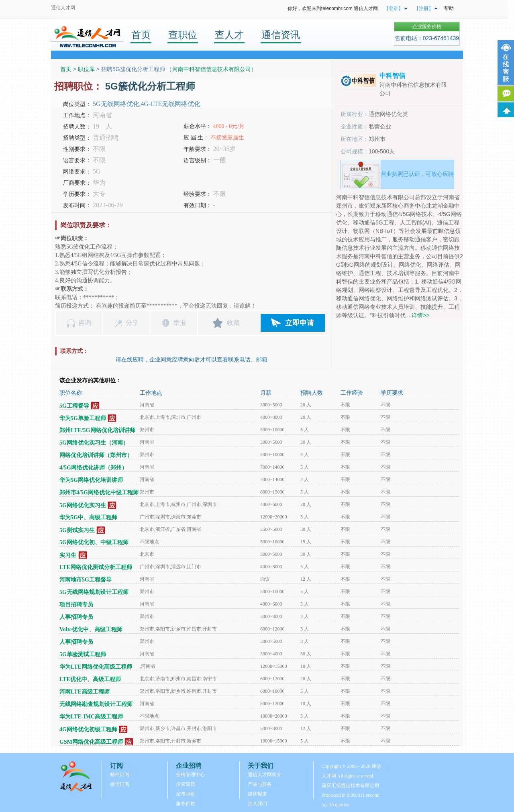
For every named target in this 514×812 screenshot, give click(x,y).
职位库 (86, 69)
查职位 (183, 35)
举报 (179, 323)
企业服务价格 (427, 27)
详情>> (420, 315)
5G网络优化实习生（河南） (94, 443)
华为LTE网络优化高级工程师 (96, 667)
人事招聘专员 (76, 617)
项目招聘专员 (76, 605)
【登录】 (394, 8)
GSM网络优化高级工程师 (91, 742)
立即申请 (300, 323)
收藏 (233, 323)
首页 (141, 35)
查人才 (229, 35)
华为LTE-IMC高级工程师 (91, 717)
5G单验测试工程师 (83, 654)
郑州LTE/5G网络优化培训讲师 (97, 430)
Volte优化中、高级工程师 (91, 629)
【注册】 (424, 8)
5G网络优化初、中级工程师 (94, 542)
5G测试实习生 (77, 530)
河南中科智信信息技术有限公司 (212, 69)
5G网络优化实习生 (83, 505)
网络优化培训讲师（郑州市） (96, 455)
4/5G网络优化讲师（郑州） (93, 468)
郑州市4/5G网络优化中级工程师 (99, 493)
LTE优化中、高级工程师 (90, 679)
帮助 (449, 8)
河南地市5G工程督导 (86, 580)
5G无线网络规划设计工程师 (94, 592)
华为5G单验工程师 (83, 418)
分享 (132, 323)
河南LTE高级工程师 (85, 692)
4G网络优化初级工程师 (88, 729)
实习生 (68, 555)
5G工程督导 (74, 406)
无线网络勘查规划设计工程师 (96, 704)
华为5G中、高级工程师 (88, 517)
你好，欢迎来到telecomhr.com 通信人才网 (333, 8)
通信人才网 (63, 8)
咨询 (85, 323)
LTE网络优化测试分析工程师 (96, 567)
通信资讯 (281, 35)
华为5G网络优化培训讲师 (91, 480)
